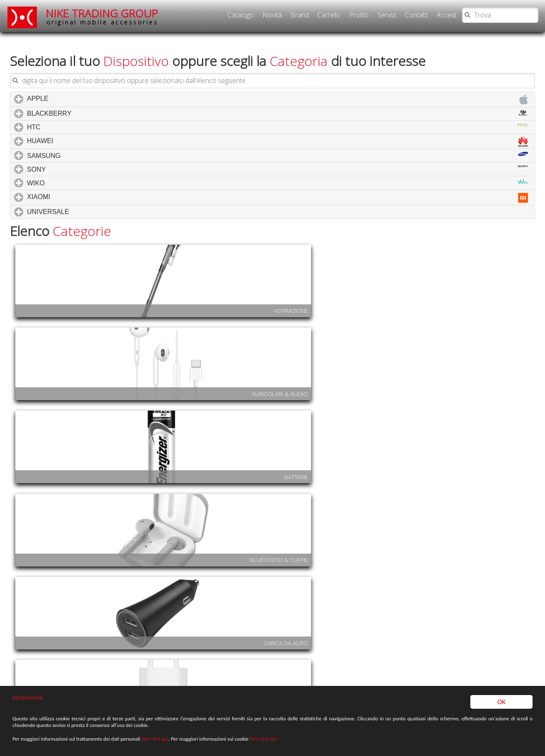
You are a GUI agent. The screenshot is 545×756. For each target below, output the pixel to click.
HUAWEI (277, 131)
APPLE (277, 89)
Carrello (329, 15)
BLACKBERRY (277, 103)
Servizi (387, 15)
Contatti (416, 15)
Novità (272, 15)
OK (501, 712)
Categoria (299, 50)
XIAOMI (277, 187)
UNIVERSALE (83, 201)
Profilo (359, 15)
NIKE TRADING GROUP (102, 16)
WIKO (277, 173)
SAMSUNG (277, 145)
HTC (277, 117)
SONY (277, 159)
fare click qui (155, 744)
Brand (300, 15)
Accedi (446, 15)
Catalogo (241, 15)
